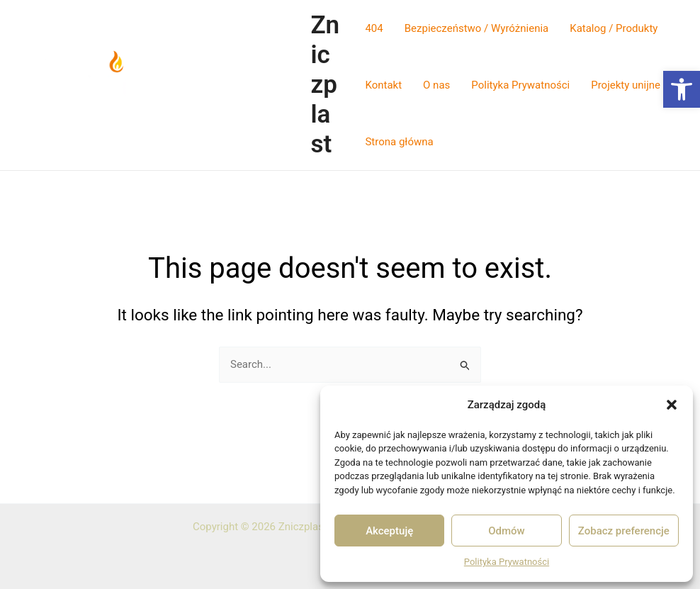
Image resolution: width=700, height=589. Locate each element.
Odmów (507, 531)
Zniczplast (325, 85)
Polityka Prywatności (507, 562)
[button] (682, 89)
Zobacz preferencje (624, 531)
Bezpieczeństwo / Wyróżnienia (476, 28)
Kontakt (383, 85)
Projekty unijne (626, 85)
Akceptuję (389, 531)
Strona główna (399, 142)
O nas (436, 85)
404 (374, 28)
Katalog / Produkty (614, 28)
